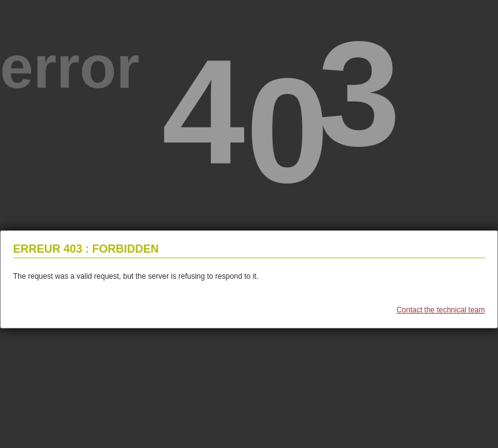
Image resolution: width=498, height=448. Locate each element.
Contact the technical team (441, 310)
